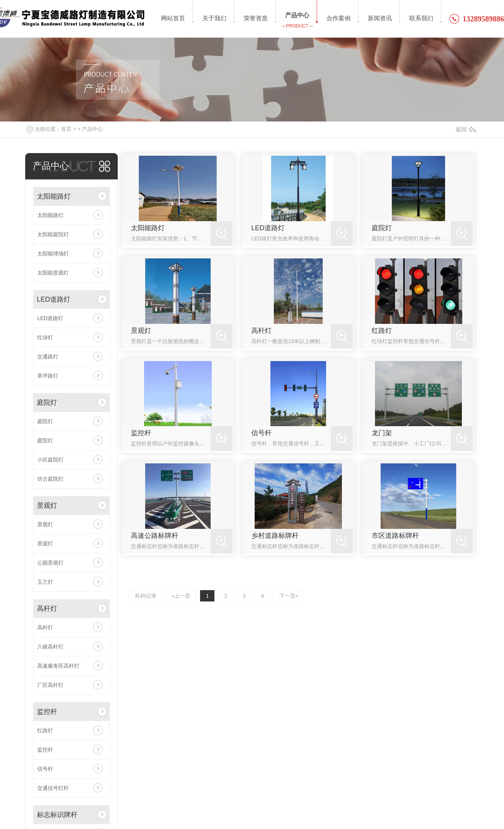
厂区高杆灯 (50, 685)
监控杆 (47, 712)
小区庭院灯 (50, 460)
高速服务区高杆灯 (58, 666)
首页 (66, 129)
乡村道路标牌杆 (275, 536)
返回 (466, 129)
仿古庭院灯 (50, 479)
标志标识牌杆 (57, 815)
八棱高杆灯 (50, 647)
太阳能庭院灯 (53, 234)
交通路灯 (48, 357)
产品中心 (93, 129)
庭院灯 (47, 402)
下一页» (288, 596)
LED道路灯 (54, 299)
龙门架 (382, 433)
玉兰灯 (45, 582)
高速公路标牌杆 (155, 536)
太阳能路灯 (54, 196)
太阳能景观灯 (53, 273)
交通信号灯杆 (53, 788)
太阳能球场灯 (53, 254)
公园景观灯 (50, 563)
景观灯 (47, 506)
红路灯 (45, 730)
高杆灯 (47, 609)
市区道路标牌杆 (395, 536)
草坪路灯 (48, 376)
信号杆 (45, 769)
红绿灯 (45, 337)
